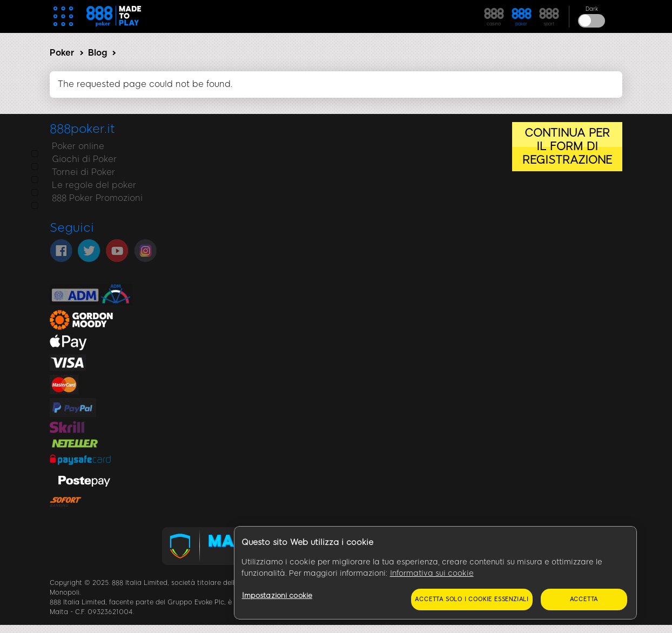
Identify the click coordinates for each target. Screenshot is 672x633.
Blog (98, 53)
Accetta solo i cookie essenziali (472, 599)
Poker (62, 53)
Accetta (584, 599)
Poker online (76, 146)
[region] (435, 573)
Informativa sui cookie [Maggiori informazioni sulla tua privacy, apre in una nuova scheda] (432, 573)
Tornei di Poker (81, 172)
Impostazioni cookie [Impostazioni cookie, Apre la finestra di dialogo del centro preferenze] (277, 595)
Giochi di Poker (82, 159)
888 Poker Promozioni (95, 198)
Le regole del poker (92, 185)
